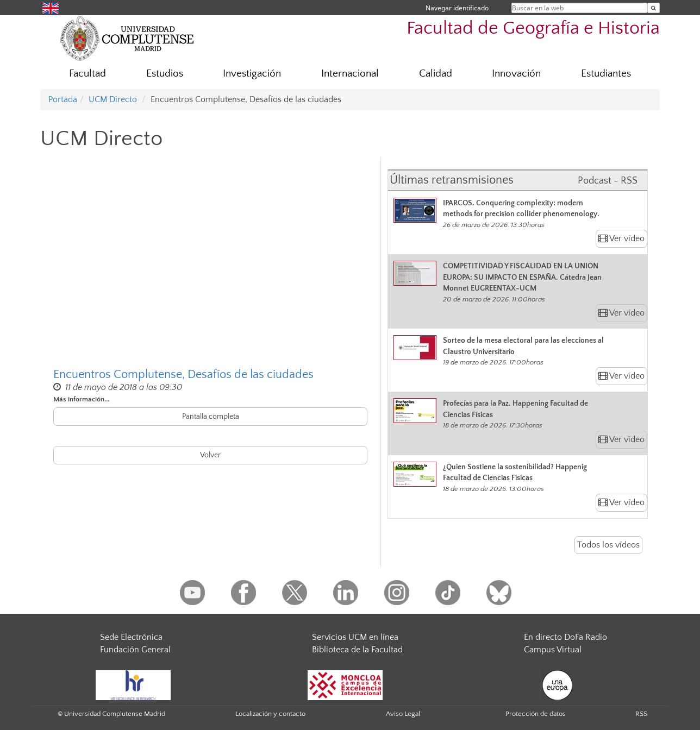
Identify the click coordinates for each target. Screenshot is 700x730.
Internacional (350, 74)
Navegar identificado (457, 8)
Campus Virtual (553, 650)
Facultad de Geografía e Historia (533, 29)
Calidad (436, 74)
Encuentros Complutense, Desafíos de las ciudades (183, 375)
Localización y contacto (270, 714)
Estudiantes (606, 74)
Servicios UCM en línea (355, 637)
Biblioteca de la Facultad (357, 650)
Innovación (516, 74)
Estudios (165, 74)
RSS (641, 714)
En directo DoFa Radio (565, 637)
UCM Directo (113, 99)
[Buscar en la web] (654, 8)
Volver (210, 455)
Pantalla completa (211, 417)
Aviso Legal (403, 714)
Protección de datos (536, 714)
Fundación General (135, 650)
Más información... (81, 399)
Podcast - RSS (608, 181)
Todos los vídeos (608, 545)
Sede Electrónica (131, 637)
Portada (63, 99)
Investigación (252, 74)
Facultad (87, 74)
